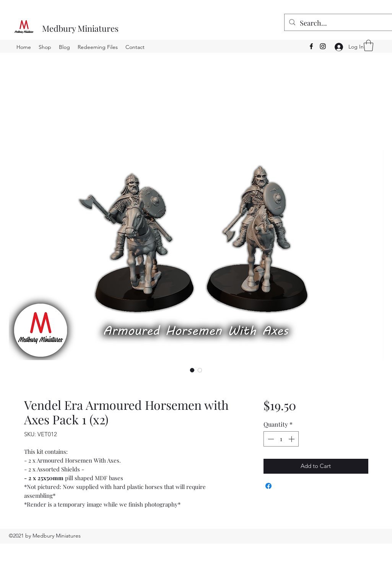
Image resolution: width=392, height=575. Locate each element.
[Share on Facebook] (268, 486)
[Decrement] (270, 439)
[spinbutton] (281, 439)
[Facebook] (311, 46)
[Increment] (292, 439)
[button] (368, 45)
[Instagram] (323, 46)
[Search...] (342, 23)
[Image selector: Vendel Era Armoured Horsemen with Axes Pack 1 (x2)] (192, 370)
